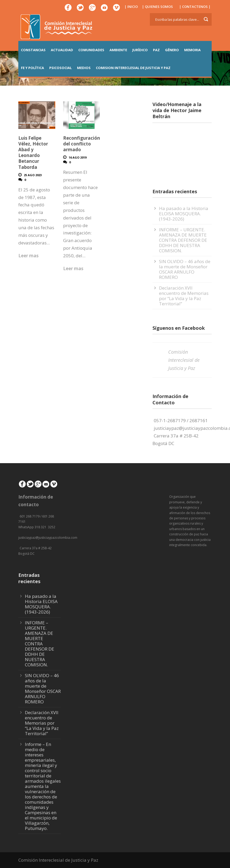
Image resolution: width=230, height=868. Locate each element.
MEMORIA (192, 50)
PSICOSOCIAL (61, 68)
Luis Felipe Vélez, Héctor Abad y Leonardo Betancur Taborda (33, 152)
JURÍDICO (140, 50)
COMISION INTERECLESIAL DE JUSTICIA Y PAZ (133, 68)
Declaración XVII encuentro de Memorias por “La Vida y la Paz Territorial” (184, 296)
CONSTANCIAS (33, 50)
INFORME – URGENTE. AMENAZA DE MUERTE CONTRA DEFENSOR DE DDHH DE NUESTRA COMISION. (183, 240)
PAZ (156, 50)
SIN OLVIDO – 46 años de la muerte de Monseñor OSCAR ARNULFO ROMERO (185, 269)
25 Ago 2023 (33, 175)
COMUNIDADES (91, 50)
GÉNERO (172, 50)
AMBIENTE (118, 50)
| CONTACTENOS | (195, 7)
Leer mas (28, 256)
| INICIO (131, 7)
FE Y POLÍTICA (32, 68)
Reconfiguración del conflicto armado (82, 144)
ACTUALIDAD (62, 50)
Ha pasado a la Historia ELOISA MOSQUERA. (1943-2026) (184, 214)
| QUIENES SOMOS (157, 7)
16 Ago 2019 (78, 157)
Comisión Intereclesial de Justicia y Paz (184, 360)
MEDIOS (84, 68)
